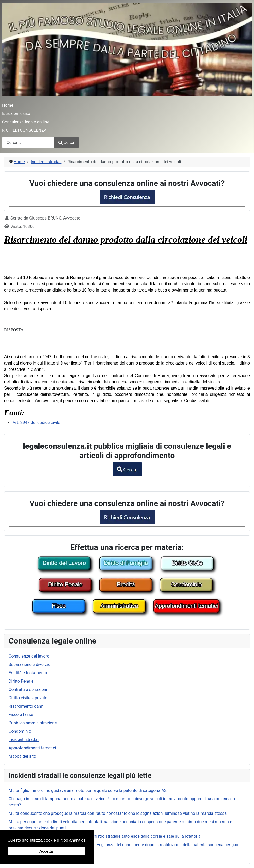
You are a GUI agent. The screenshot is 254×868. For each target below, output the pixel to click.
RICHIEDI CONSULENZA (24, 130)
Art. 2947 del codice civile (36, 423)
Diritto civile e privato (28, 698)
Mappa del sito (22, 756)
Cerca (66, 142)
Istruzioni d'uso (16, 114)
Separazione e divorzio (29, 664)
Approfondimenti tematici (32, 748)
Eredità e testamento (28, 673)
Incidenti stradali (24, 740)
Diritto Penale (21, 681)
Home (8, 105)
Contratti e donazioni (28, 690)
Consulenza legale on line (26, 122)
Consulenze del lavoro (29, 656)
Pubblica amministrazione (33, 723)
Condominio (20, 731)
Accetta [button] (46, 851)
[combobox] (28, 142)
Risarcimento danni (26, 706)
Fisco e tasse (21, 715)
